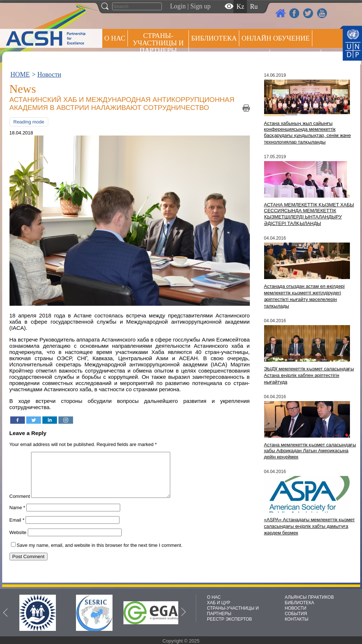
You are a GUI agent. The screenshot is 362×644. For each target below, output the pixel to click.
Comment (20, 505)
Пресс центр (295, 57)
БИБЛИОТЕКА (300, 603)
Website (18, 541)
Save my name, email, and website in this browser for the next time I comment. (100, 554)
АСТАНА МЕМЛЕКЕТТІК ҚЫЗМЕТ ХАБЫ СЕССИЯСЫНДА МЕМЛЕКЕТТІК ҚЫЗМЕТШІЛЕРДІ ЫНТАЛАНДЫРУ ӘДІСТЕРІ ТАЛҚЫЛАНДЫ (309, 214)
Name (17, 516)
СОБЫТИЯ (296, 614)
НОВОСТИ (296, 608)
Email (17, 529)
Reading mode (29, 122)
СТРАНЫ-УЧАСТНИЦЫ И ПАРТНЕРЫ (158, 43)
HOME (20, 75)
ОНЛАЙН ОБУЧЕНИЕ (276, 38)
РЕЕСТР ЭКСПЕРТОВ (336, 58)
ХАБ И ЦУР (219, 603)
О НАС (115, 38)
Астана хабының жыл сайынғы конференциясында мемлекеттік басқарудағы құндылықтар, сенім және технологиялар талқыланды (308, 133)
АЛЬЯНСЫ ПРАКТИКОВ (309, 597)
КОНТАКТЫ (297, 619)
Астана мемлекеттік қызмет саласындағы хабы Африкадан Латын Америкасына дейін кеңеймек (310, 451)
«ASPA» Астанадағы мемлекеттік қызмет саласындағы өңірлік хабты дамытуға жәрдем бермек (310, 526)
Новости (49, 75)
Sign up (201, 6)
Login (178, 6)
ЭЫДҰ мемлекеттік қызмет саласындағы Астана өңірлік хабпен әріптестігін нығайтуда (309, 375)
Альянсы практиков (229, 57)
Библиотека (214, 38)
